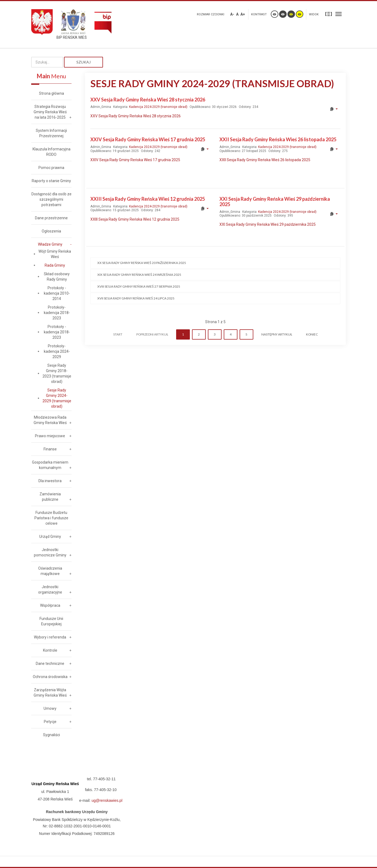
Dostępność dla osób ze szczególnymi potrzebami (51, 199)
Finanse (50, 449)
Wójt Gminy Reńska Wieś (55, 254)
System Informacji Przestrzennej (51, 133)
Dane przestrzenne (51, 218)
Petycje (50, 722)
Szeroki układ (339, 14)
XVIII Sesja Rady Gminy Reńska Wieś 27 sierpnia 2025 (139, 286)
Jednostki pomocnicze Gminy (50, 552)
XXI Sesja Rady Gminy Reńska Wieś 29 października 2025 (275, 202)
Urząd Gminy (50, 537)
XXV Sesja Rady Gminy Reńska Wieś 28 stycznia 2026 (148, 100)
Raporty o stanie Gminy (51, 181)
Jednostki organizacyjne (50, 590)
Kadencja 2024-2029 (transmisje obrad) (158, 107)
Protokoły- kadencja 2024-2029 (57, 351)
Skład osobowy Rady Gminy (57, 277)
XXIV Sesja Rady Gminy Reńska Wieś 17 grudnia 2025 (148, 139)
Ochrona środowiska (50, 677)
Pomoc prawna (51, 168)
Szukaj (83, 62)
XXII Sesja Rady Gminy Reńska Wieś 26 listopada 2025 (278, 139)
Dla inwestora (50, 481)
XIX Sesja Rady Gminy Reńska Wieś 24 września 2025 (139, 275)
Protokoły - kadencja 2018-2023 (57, 332)
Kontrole (50, 650)
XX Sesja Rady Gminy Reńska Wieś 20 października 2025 (142, 263)
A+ (243, 14)
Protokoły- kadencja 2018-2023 (57, 313)
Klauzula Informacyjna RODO (51, 152)
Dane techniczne (50, 664)
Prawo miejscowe (50, 436)
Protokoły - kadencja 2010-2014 (57, 293)
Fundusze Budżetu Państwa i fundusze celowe (51, 518)
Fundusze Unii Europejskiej (51, 621)
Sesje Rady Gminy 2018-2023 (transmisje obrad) (57, 373)
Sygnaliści (51, 735)
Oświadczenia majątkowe (50, 571)
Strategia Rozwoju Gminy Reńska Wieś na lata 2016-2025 (50, 112)
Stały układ (329, 14)
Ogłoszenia (51, 231)
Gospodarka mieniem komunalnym (50, 465)
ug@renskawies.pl (107, 800)
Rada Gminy (55, 265)
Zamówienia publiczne (50, 497)
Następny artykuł (277, 334)
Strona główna (51, 93)
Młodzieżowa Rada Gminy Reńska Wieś (50, 420)
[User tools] (334, 109)
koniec (312, 334)
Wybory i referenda (50, 637)
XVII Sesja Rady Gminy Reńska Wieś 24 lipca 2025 (136, 298)
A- (232, 14)
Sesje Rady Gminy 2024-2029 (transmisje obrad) (57, 398)
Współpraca (50, 605)
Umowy (50, 708)
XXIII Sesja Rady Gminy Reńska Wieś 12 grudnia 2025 (148, 199)
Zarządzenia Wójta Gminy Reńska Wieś (50, 693)
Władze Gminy (50, 244)
